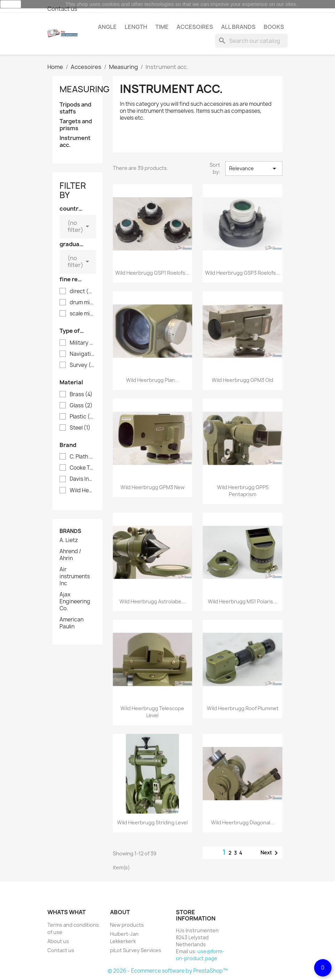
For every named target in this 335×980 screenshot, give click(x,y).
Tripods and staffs (75, 108)
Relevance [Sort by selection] (254, 168)
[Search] (251, 41)
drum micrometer (82, 303)
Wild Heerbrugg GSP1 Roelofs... (152, 273)
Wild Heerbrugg (82, 491)
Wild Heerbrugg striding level (152, 822)
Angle (107, 27)
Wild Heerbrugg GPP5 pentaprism (243, 491)
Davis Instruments (82, 479)
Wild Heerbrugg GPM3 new (153, 487)
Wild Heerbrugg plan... (153, 380)
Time (162, 27)
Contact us (62, 9)
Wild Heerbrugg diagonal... (243, 822)
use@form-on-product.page (200, 955)
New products (127, 925)
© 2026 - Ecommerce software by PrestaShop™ (168, 971)
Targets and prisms (76, 125)
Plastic (82, 417)
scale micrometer (82, 314)
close (11, 4)
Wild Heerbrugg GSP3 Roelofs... (243, 273)
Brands (70, 531)
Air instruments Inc (75, 577)
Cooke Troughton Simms (82, 468)
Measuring (85, 89)
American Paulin (72, 623)
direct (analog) (82, 291)
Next (270, 853)
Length (136, 27)
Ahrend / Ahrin (70, 555)
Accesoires (195, 27)
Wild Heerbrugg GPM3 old (243, 380)
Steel (80, 428)
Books (274, 27)
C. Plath (82, 457)
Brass (81, 394)
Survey (82, 365)
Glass (81, 406)
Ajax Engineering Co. (75, 602)
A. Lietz (69, 540)
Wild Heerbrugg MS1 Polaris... (243, 601)
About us (58, 941)
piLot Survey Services (136, 950)
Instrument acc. (75, 142)
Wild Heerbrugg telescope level (152, 712)
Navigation (82, 354)
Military (82, 343)
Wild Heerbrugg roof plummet (243, 708)
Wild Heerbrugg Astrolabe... (153, 601)
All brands (238, 27)
